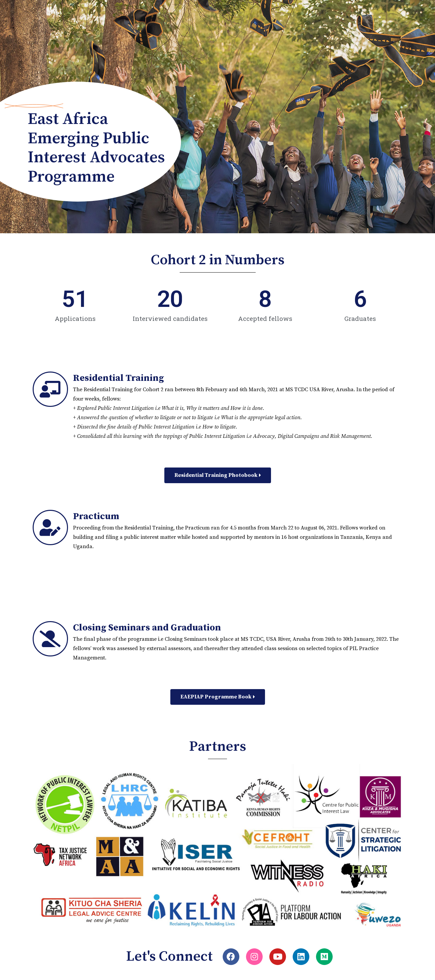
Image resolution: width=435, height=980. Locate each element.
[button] (218, 475)
